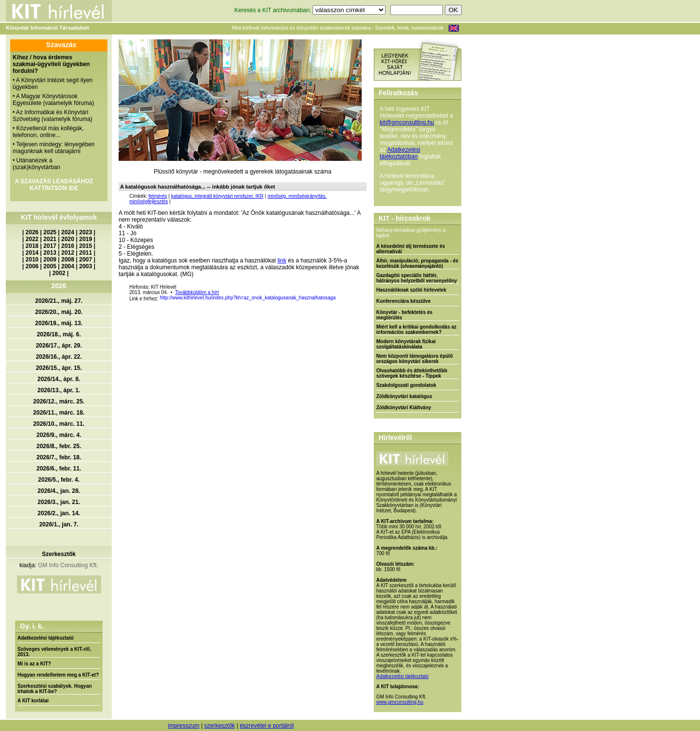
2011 (86, 253)
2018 (32, 246)
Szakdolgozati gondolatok (406, 385)
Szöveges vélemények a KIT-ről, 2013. (54, 652)
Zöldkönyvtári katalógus (404, 396)
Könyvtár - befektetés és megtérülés (404, 315)
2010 (32, 260)
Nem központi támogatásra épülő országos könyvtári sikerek (414, 359)
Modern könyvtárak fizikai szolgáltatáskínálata (406, 344)
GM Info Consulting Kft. (68, 565)
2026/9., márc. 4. (59, 435)
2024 (68, 232)
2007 (86, 260)
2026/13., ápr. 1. (59, 390)
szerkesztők (219, 726)
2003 (86, 266)
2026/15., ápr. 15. (59, 368)
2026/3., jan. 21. (59, 502)
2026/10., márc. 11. (59, 424)
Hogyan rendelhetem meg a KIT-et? (58, 675)
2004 (68, 266)
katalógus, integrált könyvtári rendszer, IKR (217, 196)
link (282, 261)
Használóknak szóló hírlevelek (411, 290)
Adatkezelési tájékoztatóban (400, 153)
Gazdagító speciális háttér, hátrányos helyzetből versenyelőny (417, 278)
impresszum (184, 726)
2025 (50, 232)
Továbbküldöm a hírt (197, 292)
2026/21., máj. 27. (59, 301)
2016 (68, 246)
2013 (50, 253)
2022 (32, 239)
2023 (86, 232)
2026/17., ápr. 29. (59, 346)
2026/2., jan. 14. (59, 513)
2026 (32, 232)
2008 (68, 260)
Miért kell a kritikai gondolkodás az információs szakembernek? (416, 330)
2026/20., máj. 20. (59, 312)
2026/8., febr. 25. (59, 446)
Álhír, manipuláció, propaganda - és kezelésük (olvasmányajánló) (417, 263)
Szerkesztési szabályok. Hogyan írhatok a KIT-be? (55, 689)
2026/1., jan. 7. (59, 524)
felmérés (157, 196)
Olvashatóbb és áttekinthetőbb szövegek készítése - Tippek (412, 373)
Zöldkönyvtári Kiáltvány (404, 408)
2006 (32, 266)
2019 (86, 239)
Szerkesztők (59, 554)
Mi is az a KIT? (34, 664)
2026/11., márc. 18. (59, 413)
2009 (50, 260)
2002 (59, 273)
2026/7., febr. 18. (59, 457)
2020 (68, 239)
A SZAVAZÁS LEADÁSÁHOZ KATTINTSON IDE (54, 185)
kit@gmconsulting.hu (407, 122)
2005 (50, 266)
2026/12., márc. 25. (59, 401)
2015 (86, 246)
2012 (68, 253)
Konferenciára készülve (403, 301)
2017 (50, 246)
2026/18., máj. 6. (59, 334)
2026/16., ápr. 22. (59, 357)
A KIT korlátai (33, 701)
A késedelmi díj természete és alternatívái (411, 249)
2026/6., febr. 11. (59, 469)
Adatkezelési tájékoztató (46, 638)
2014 (32, 253)
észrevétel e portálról (267, 726)
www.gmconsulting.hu (400, 702)
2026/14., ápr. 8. (59, 379)
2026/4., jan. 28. (59, 491)
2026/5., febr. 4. (59, 480)
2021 (50, 239)
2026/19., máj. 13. (59, 323)
